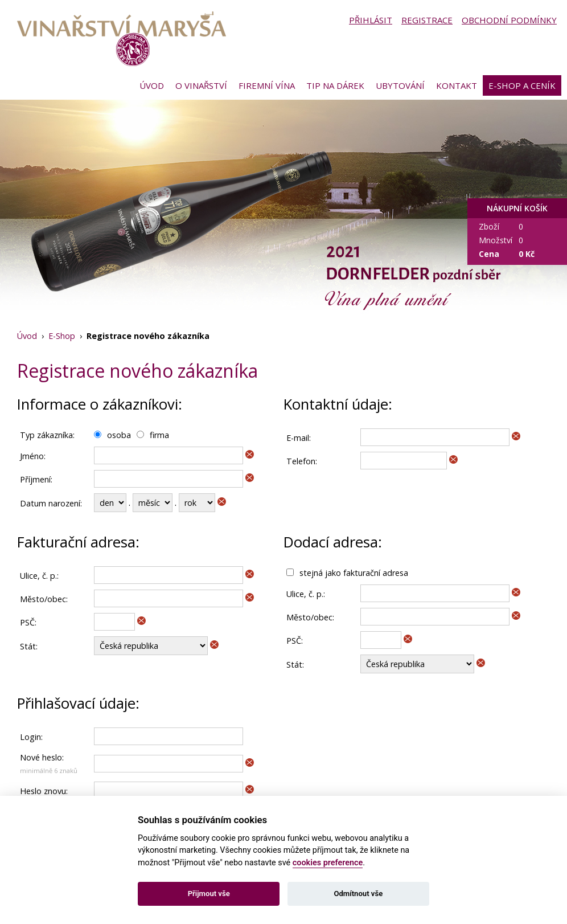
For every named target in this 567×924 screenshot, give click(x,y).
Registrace (427, 20)
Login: (31, 737)
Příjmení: (36, 479)
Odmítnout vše (358, 894)
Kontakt (457, 85)
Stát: (29, 646)
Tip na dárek (335, 85)
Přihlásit (371, 20)
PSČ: (28, 622)
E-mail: (299, 438)
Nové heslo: (42, 757)
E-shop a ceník (522, 85)
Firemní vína (267, 85)
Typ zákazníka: (47, 435)
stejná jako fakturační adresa (354, 573)
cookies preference (328, 863)
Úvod (152, 85)
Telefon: (302, 461)
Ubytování (400, 85)
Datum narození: (51, 503)
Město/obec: (44, 599)
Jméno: (33, 456)
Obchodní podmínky (509, 20)
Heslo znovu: (44, 791)
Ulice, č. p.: (39, 576)
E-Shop (62, 336)
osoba (119, 435)
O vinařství (201, 85)
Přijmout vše (209, 894)
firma (159, 435)
